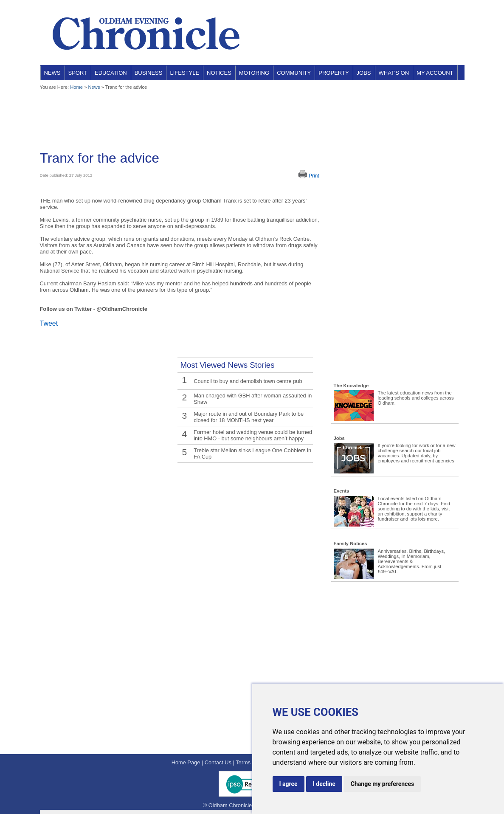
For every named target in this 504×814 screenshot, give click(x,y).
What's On (394, 73)
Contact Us (218, 762)
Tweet (49, 323)
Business (149, 73)
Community (294, 73)
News (52, 73)
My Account (435, 73)
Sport (78, 73)
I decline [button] (324, 784)
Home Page (186, 762)
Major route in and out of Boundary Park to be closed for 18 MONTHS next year (249, 417)
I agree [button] (289, 784)
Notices (219, 73)
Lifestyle (184, 73)
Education (111, 73)
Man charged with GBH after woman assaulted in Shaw (253, 399)
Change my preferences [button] (382, 784)
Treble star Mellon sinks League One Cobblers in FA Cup (252, 453)
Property (334, 73)
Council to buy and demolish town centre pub (248, 381)
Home (76, 87)
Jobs (364, 73)
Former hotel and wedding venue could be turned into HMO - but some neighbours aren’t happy (253, 435)
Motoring (254, 73)
